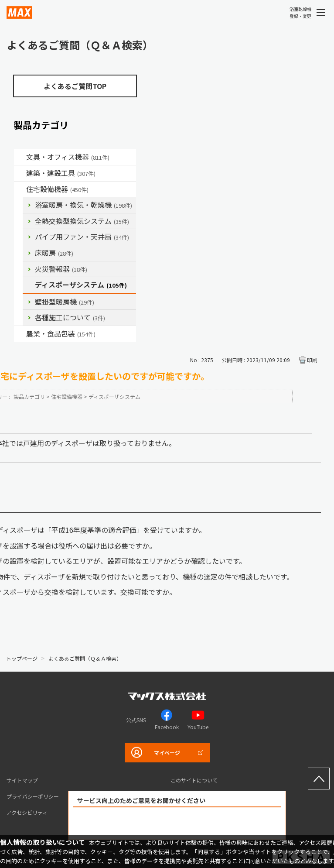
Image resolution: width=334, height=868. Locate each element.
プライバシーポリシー (33, 796)
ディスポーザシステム (81, 285)
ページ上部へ (319, 779)
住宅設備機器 (57, 189)
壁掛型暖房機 (65, 302)
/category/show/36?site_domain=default (20, 189)
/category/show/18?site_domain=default (20, 173)
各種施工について (70, 317)
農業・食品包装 (61, 333)
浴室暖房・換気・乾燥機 (83, 205)
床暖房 (54, 253)
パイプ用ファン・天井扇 (82, 237)
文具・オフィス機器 (68, 157)
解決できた (127, 824)
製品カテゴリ (29, 396)
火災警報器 (61, 269)
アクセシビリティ (27, 812)
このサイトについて (194, 780)
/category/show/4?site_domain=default (20, 157)
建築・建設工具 (61, 173)
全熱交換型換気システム (82, 221)
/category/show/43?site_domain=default (20, 334)
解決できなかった (227, 824)
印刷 (312, 360)
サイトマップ (22, 780)
